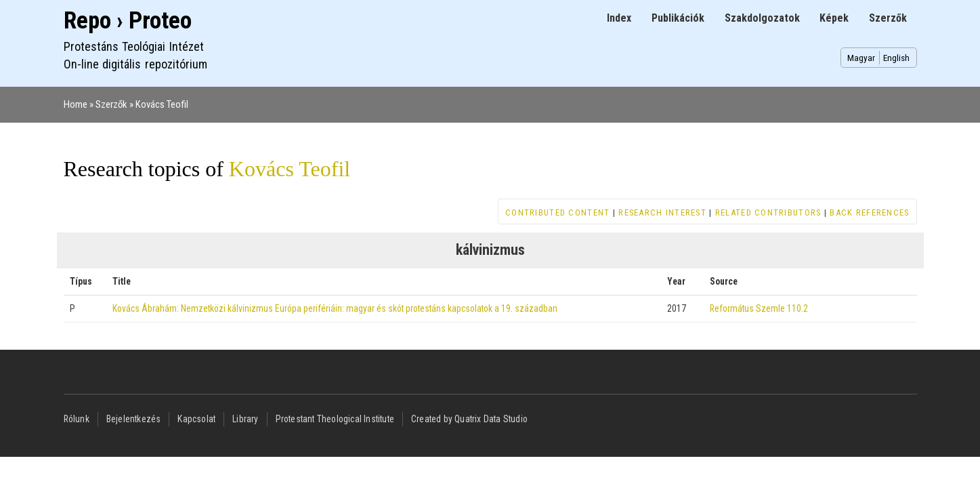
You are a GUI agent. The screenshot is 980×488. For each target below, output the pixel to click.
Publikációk (678, 18)
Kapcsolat (196, 419)
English (896, 58)
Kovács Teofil (162, 104)
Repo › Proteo (128, 21)
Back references (869, 212)
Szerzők (888, 18)
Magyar (861, 58)
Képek (834, 18)
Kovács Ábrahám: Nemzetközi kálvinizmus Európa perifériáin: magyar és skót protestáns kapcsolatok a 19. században (335, 308)
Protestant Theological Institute (335, 419)
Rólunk (77, 419)
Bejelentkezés (134, 419)
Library (245, 419)
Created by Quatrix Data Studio (469, 419)
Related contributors (768, 212)
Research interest (662, 212)
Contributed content (557, 212)
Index (619, 18)
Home (76, 104)
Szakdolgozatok (762, 18)
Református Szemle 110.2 (759, 308)
